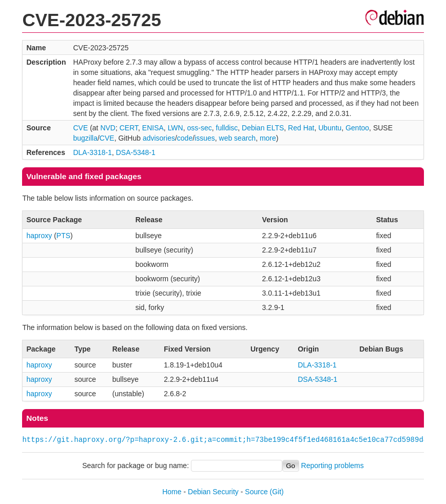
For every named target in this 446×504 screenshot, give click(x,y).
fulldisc (227, 128)
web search (238, 138)
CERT (129, 128)
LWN (176, 128)
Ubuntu (330, 128)
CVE (80, 128)
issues (205, 138)
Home (172, 492)
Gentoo (357, 128)
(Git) (277, 492)
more (268, 138)
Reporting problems (333, 466)
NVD (108, 128)
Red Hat (301, 128)
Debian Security (213, 492)
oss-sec (199, 128)
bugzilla (85, 138)
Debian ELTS (263, 128)
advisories (159, 138)
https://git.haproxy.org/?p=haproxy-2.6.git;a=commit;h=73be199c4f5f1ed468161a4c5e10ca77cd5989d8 (225, 440)
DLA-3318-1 (92, 152)
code (185, 138)
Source (256, 492)
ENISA (153, 128)
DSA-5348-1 (136, 152)
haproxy (39, 236)
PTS (63, 236)
